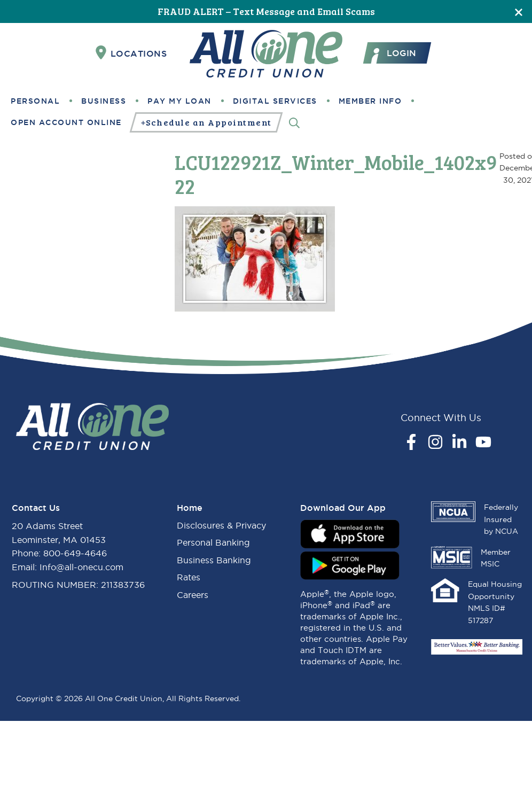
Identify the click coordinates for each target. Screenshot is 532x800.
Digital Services (275, 101)
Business (104, 101)
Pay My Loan (179, 101)
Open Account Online (66, 122)
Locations (131, 53)
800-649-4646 (75, 553)
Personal (35, 101)
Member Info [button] (370, 101)
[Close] (519, 11)
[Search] (294, 122)
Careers (193, 595)
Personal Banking (213, 542)
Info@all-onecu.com (81, 567)
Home (190, 508)
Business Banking (214, 560)
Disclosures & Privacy (221, 525)
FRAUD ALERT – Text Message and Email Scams (266, 11)
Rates (189, 577)
